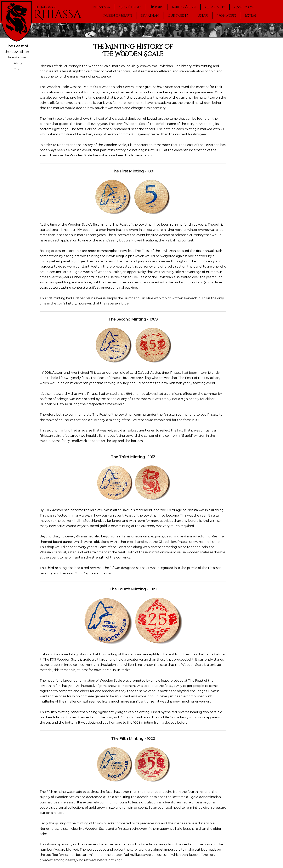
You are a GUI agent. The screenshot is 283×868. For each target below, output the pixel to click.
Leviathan (150, 16)
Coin (17, 69)
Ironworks (227, 16)
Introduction (17, 57)
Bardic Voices (184, 7)
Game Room (244, 7)
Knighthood (130, 7)
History (156, 7)
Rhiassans (102, 7)
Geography (215, 7)
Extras (251, 16)
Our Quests (178, 16)
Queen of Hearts (118, 16)
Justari (202, 16)
